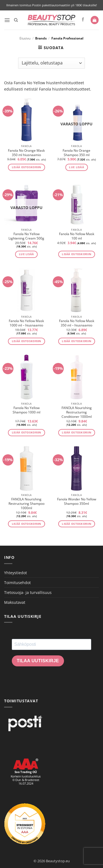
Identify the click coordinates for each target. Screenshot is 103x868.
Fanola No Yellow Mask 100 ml (77, 236)
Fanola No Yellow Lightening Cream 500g (26, 236)
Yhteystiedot (16, 573)
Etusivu (25, 38)
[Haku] (16, 20)
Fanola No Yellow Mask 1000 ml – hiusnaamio (26, 323)
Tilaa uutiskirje (38, 661)
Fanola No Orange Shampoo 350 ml (76, 153)
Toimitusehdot (17, 583)
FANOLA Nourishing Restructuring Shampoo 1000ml (27, 504)
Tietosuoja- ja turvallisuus (28, 592)
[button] (7, 20)
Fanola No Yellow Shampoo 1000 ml (27, 410)
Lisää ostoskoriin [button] (27, 167)
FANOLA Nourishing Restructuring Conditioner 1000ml (77, 412)
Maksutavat (15, 602)
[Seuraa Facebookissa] (83, 20)
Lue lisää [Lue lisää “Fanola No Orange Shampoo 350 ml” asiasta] (76, 167)
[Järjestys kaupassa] (51, 63)
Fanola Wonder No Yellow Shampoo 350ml (77, 501)
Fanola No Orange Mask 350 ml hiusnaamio (26, 153)
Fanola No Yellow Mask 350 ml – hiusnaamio (77, 323)
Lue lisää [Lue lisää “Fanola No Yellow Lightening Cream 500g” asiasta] (27, 254)
